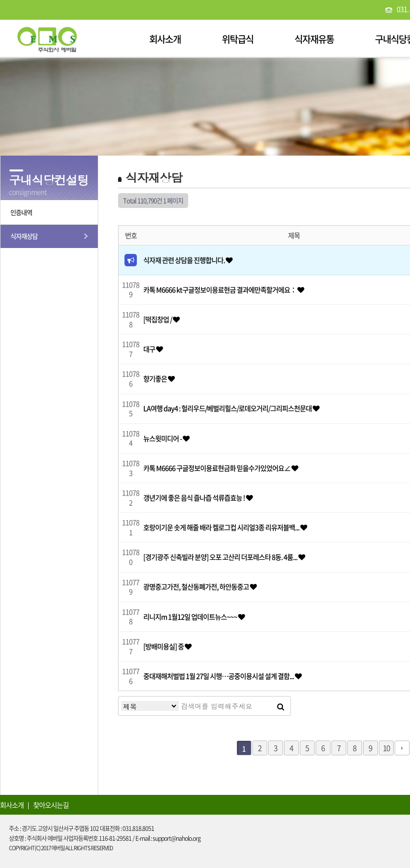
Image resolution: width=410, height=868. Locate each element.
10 (386, 748)
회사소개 (165, 39)
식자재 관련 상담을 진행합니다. (184, 260)
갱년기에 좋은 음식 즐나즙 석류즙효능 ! (195, 497)
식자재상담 (24, 236)
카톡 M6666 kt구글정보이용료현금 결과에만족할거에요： (220, 289)
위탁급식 (238, 39)
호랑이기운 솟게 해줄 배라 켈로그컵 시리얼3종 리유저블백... (222, 527)
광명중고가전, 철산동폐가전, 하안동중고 (197, 586)
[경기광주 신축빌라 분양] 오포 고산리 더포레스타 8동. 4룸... (221, 557)
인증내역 (21, 212)
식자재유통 (314, 39)
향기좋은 (156, 378)
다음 (402, 748)
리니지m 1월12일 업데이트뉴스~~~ (191, 617)
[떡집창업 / (158, 319)
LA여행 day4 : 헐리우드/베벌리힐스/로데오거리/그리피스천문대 (228, 408)
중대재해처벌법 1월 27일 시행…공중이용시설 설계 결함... (219, 676)
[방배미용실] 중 (164, 646)
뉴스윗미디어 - (163, 438)
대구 (150, 349)
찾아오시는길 (51, 805)
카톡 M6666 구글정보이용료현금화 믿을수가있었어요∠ (217, 468)
